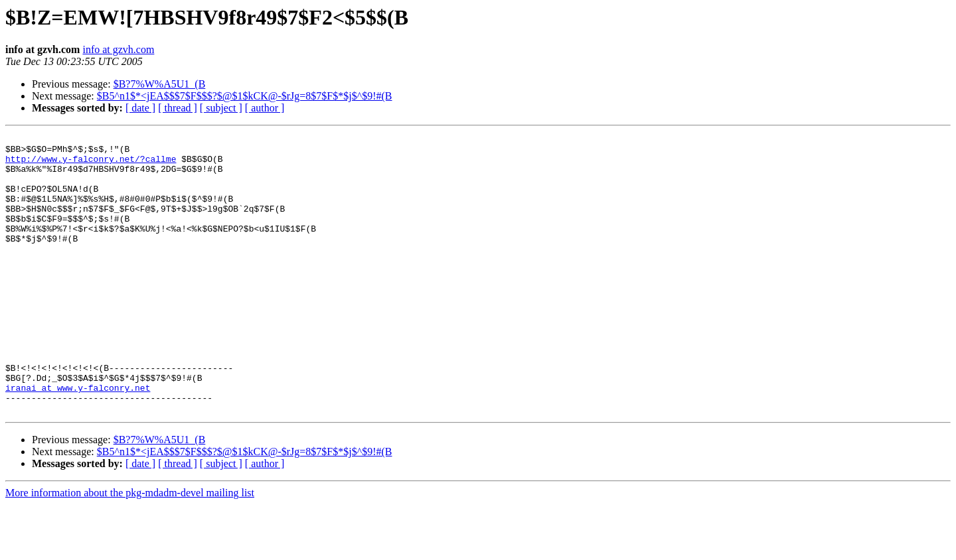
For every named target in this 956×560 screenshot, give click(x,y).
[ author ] (265, 108)
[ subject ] (221, 108)
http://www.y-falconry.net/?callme (91, 165)
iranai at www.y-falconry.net (78, 439)
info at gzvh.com (118, 49)
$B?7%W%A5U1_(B (160, 84)
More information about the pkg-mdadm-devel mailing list (130, 548)
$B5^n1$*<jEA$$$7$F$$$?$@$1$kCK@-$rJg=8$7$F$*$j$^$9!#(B (245, 96)
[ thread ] (178, 108)
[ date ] (140, 108)
